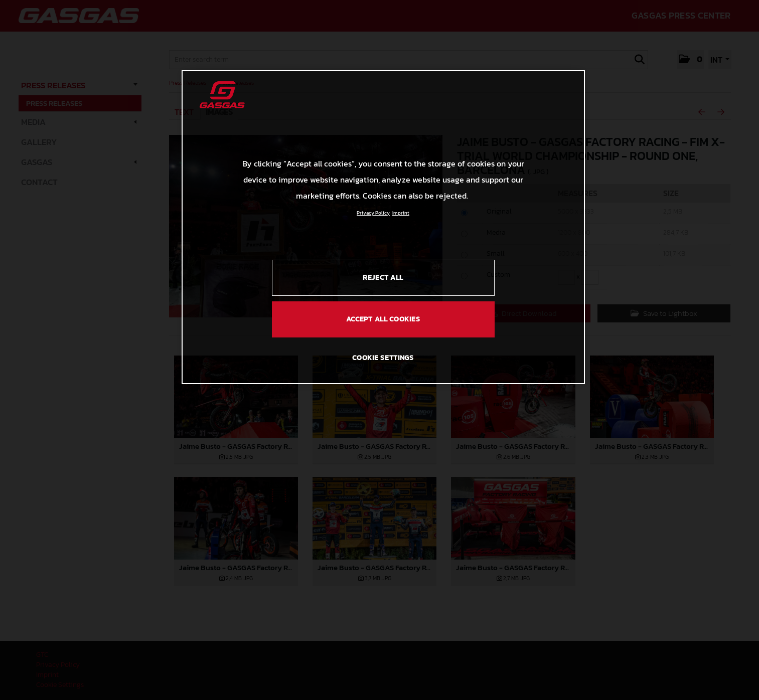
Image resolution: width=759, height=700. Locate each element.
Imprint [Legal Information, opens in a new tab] (401, 213)
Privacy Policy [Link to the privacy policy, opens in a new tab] (373, 213)
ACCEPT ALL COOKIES (383, 319)
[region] (383, 227)
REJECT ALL (383, 278)
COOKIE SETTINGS (383, 358)
